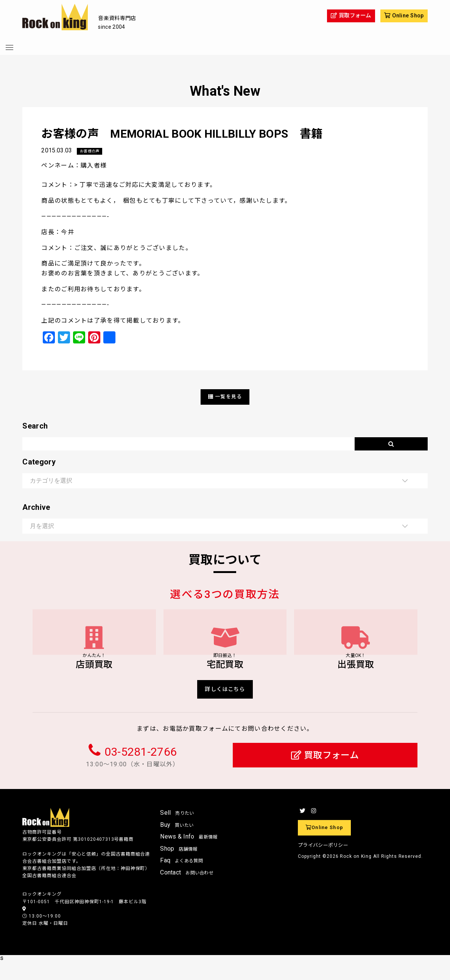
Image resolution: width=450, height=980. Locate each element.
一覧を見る (225, 397)
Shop (179, 867)
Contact (187, 891)
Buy (177, 843)
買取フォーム (325, 774)
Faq (181, 879)
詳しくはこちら (225, 706)
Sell (177, 831)
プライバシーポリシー (323, 864)
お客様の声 (92, 151)
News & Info (189, 855)
